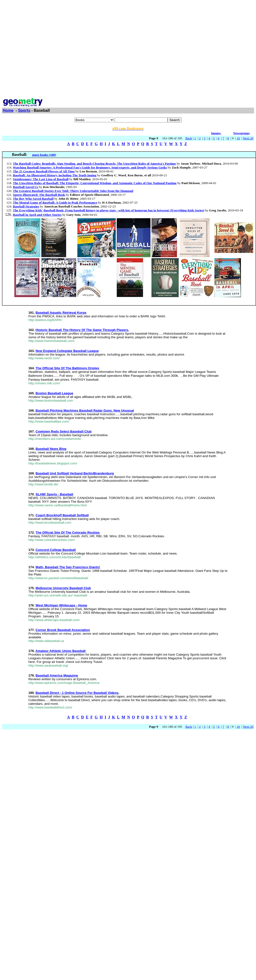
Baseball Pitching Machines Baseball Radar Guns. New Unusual (85, 410)
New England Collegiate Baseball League (67, 351)
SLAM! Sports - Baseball (54, 494)
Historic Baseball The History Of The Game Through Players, (82, 330)
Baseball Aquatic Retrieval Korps (61, 313)
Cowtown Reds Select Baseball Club (63, 431)
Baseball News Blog (51, 449)
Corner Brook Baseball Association (63, 630)
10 (238, 138)
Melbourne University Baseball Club (63, 588)
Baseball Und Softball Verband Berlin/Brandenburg (75, 473)
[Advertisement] (46, 48)
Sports (24, 110)
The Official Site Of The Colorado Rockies (68, 532)
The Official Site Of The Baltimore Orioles (67, 368)
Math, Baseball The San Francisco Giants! (68, 567)
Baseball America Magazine (57, 675)
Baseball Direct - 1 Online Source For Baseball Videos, (77, 693)
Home (8, 110)
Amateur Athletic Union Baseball (61, 651)
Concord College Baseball (56, 550)
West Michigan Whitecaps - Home (61, 605)
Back (189, 138)
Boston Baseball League (54, 393)
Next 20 (248, 138)
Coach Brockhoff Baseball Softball (62, 515)
